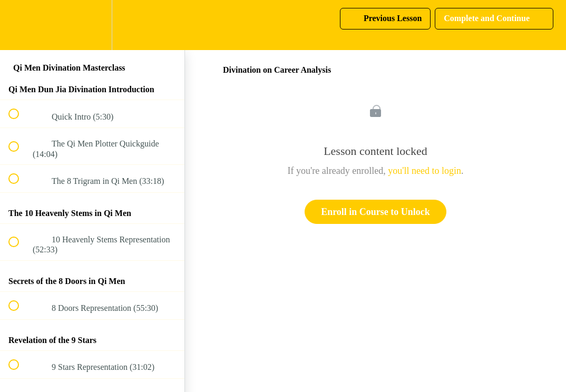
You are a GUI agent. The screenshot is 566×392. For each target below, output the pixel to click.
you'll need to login (425, 171)
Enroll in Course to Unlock (375, 212)
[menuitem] (92, 25)
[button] (19, 25)
